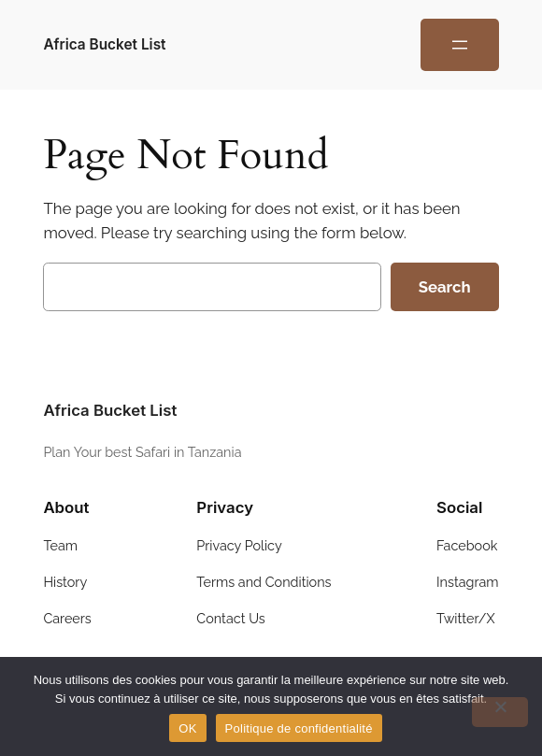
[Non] (500, 712)
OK (187, 728)
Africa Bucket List (104, 44)
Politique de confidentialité (299, 728)
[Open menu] (460, 45)
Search (445, 287)
